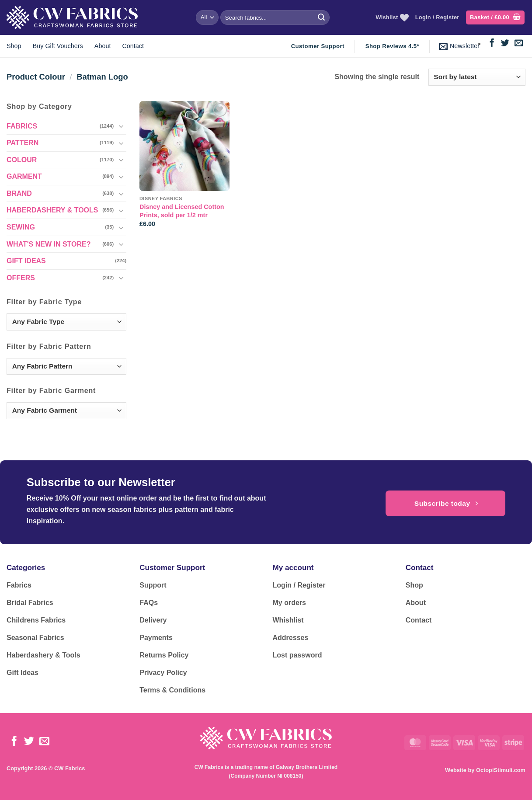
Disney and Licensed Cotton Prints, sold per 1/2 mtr (182, 211)
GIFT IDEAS (26, 261)
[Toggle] (121, 126)
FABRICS (22, 126)
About (103, 46)
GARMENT (24, 176)
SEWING (21, 227)
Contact (133, 46)
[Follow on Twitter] (505, 43)
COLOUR (22, 160)
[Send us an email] (519, 43)
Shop (14, 46)
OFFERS (21, 278)
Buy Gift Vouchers (58, 46)
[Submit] (321, 17)
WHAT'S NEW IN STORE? (49, 244)
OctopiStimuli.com (501, 770)
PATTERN (23, 143)
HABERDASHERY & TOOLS (52, 210)
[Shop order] (477, 77)
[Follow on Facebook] (492, 43)
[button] (495, 18)
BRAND (19, 193)
